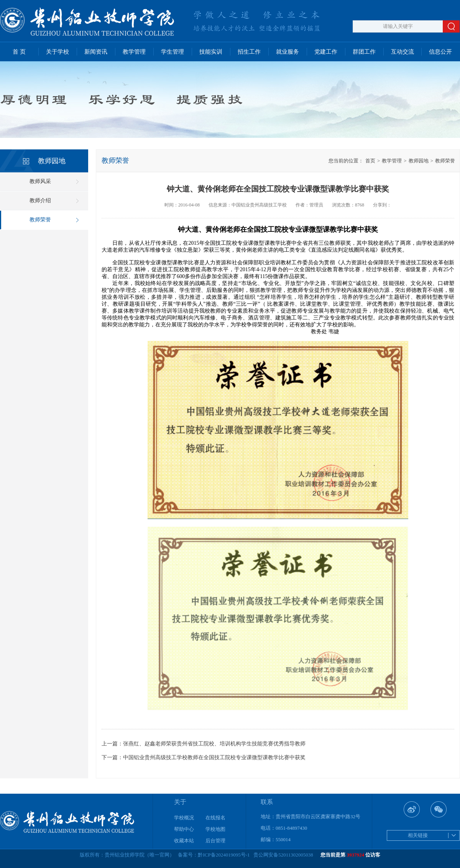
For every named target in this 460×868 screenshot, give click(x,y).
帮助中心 (184, 829)
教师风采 (40, 181)
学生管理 (172, 52)
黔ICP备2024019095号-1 (224, 855)
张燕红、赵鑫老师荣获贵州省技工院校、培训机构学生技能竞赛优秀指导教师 (214, 744)
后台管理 (215, 841)
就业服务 (287, 52)
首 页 (19, 52)
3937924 (356, 855)
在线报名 (215, 818)
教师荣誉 (40, 220)
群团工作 (364, 52)
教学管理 (134, 52)
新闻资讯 (96, 52)
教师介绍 (40, 201)
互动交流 (402, 52)
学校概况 (184, 818)
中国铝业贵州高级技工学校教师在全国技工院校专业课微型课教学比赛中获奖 (214, 757)
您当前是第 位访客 (350, 855)
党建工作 (326, 52)
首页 (370, 161)
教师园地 (416, 161)
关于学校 (58, 52)
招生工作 (249, 52)
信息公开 (440, 52)
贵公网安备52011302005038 (283, 855)
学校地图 (215, 829)
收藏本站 (184, 841)
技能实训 (211, 52)
